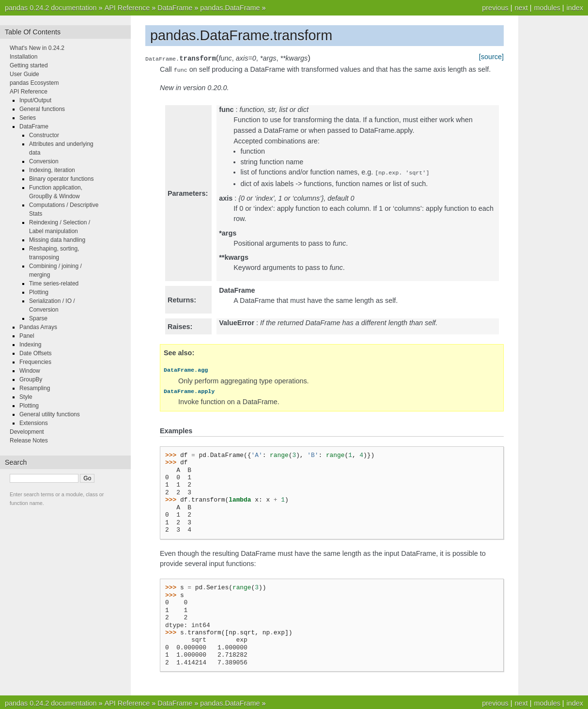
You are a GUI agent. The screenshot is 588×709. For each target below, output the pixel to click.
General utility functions (50, 414)
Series (28, 118)
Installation (23, 57)
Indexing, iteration (52, 170)
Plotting (39, 292)
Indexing (30, 345)
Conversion (44, 161)
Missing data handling (57, 240)
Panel (27, 336)
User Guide (24, 74)
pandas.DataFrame (230, 8)
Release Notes (29, 441)
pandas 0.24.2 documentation (51, 8)
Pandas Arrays (38, 327)
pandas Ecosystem (34, 83)
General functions (42, 109)
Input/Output (35, 100)
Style (26, 397)
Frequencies (35, 362)
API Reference (127, 8)
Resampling (35, 388)
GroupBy (31, 379)
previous (495, 8)
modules (547, 8)
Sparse (38, 318)
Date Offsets (35, 353)
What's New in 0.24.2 (37, 48)
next (521, 8)
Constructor (44, 135)
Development (27, 432)
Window (30, 371)
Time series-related (54, 284)
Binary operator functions (61, 179)
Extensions (34, 423)
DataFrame (175, 8)
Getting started (29, 65)
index (575, 8)
